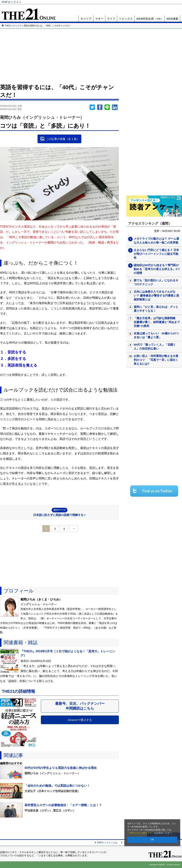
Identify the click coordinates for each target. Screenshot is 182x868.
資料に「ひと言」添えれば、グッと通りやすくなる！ (156, 309)
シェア (100, 107)
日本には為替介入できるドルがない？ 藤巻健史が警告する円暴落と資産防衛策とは (156, 295)
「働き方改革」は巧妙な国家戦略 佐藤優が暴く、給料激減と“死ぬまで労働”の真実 (157, 322)
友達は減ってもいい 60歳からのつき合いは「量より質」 (156, 335)
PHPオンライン (12, 2)
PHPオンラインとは (107, 843)
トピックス (126, 19)
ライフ (111, 19)
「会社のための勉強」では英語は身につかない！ (57, 786)
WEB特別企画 (150, 19)
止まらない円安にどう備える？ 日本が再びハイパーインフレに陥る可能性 (156, 254)
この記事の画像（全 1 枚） (63, 139)
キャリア (86, 19)
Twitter (92, 107)
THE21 (140, 2)
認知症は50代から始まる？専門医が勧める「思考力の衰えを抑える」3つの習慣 (157, 269)
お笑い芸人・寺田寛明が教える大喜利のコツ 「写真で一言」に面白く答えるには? (156, 360)
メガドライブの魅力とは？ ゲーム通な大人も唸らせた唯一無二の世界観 (156, 241)
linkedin (115, 107)
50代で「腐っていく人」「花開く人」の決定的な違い (155, 347)
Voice (127, 2)
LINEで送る (107, 107)
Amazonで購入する (80, 720)
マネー (99, 19)
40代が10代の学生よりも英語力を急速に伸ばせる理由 (61, 768)
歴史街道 (153, 2)
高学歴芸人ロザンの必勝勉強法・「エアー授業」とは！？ (63, 805)
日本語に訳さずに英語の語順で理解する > (60, 512)
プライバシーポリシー (141, 833)
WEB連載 (172, 19)
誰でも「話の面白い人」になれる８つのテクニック (156, 282)
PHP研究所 (170, 2)
